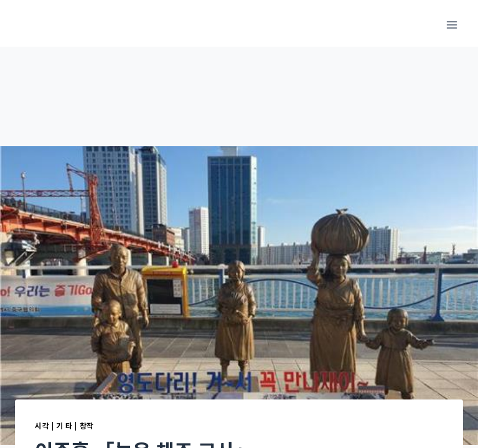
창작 (87, 425)
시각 (42, 425)
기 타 (64, 425)
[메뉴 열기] (452, 25)
